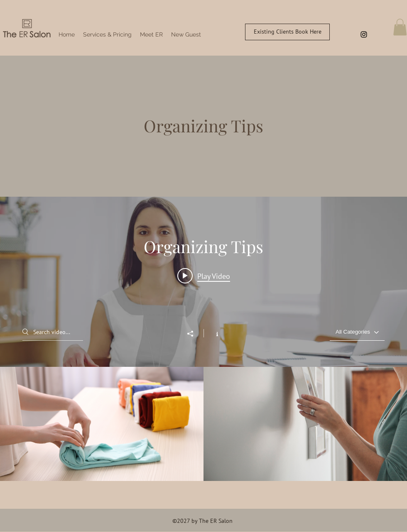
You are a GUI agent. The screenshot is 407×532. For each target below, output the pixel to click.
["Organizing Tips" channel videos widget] (203, 339)
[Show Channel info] (213, 333)
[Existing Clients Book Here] (287, 32)
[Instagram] (364, 34)
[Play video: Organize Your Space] (204, 276)
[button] (400, 27)
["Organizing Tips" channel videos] (203, 424)
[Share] (194, 334)
